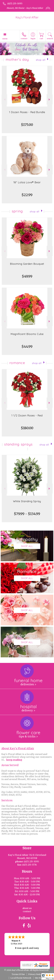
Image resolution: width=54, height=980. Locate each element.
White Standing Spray (27, 501)
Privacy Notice (35, 974)
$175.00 (27, 125)
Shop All (41, 60)
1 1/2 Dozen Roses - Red (27, 415)
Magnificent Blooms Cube (27, 334)
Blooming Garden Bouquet (27, 264)
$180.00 (27, 428)
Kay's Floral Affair (27, 17)
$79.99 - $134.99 (27, 514)
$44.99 (27, 347)
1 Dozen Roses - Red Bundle (27, 112)
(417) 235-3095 (15, 3)
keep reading (14, 760)
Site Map (39, 978)
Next (50, 100)
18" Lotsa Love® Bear (27, 182)
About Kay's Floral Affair (18, 748)
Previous (4, 100)
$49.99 (27, 276)
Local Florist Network (21, 978)
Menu (5, 39)
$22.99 (27, 195)
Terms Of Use (18, 974)
